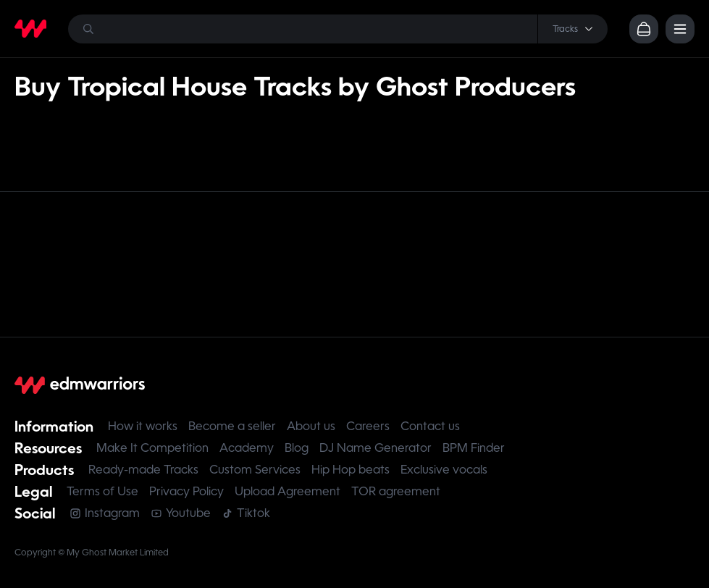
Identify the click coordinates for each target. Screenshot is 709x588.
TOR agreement (396, 491)
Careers (368, 426)
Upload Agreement (288, 491)
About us (311, 426)
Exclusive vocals (444, 470)
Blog (297, 448)
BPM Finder (474, 448)
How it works (143, 426)
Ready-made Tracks (143, 470)
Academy (247, 448)
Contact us (430, 426)
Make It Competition (152, 448)
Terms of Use (102, 491)
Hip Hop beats (351, 470)
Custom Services (255, 470)
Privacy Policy (186, 491)
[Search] (338, 29)
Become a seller (232, 426)
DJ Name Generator (376, 448)
